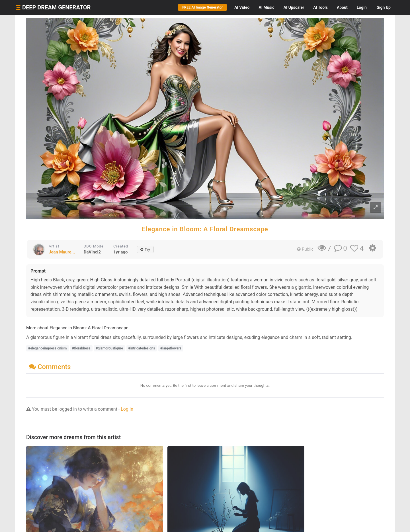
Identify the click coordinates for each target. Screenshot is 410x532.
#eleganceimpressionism (48, 348)
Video (242, 7)
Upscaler (294, 7)
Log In (127, 409)
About (342, 7)
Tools (320, 7)
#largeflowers (171, 348)
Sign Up (384, 7)
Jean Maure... (62, 252)
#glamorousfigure (109, 348)
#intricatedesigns (142, 348)
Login (362, 7)
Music (266, 7)
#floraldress (81, 348)
